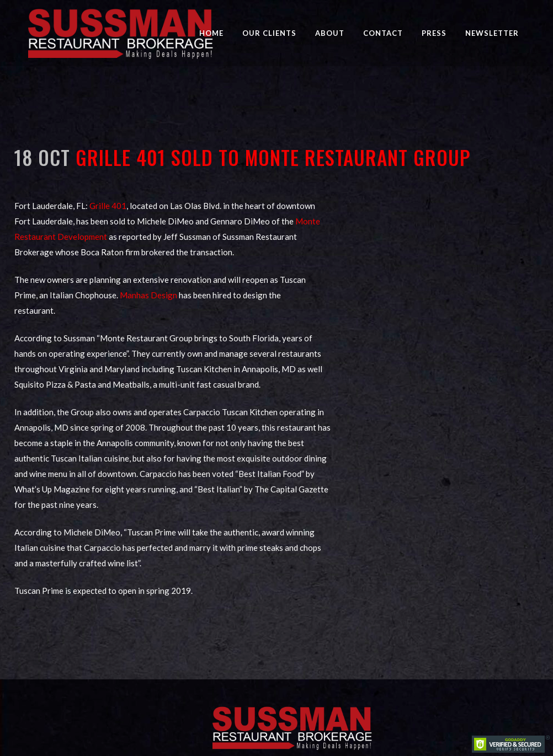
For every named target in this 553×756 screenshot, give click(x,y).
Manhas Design (148, 295)
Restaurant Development (61, 237)
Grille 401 (108, 206)
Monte (308, 221)
